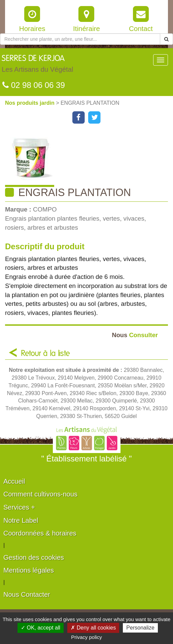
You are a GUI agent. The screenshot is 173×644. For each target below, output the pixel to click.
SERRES (37, 65)
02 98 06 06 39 (34, 85)
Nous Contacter (27, 594)
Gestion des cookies (34, 557)
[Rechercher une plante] (80, 39)
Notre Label (21, 520)
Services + (19, 507)
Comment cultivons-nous (40, 494)
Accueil (14, 481)
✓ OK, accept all (41, 628)
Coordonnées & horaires (40, 533)
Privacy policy (86, 637)
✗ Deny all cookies (93, 628)
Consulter (135, 335)
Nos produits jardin (30, 103)
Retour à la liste (45, 354)
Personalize (140, 628)
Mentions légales (29, 570)
